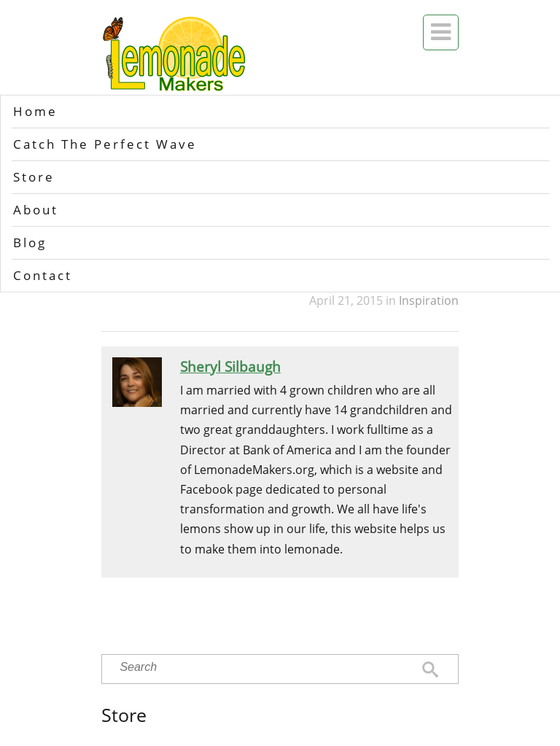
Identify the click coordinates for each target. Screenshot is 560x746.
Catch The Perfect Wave (105, 144)
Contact (43, 275)
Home (35, 111)
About (36, 210)
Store (34, 177)
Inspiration (429, 300)
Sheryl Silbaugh (230, 366)
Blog (30, 242)
